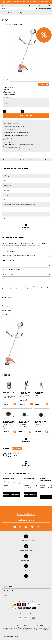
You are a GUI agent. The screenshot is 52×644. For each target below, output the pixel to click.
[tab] (6, 79)
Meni (20, 9)
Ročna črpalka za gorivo (12, 270)
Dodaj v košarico (26, 116)
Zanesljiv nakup (26, 570)
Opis (37, 160)
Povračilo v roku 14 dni (26, 560)
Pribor (45, 160)
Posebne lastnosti (26, 160)
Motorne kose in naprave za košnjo (13, 13)
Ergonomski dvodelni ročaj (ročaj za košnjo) (19, 256)
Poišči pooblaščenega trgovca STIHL (12, 148)
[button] (12, 142)
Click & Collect (26, 580)
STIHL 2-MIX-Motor (9, 251)
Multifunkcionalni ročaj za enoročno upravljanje (21, 265)
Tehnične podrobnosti (9, 160)
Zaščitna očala (9, 261)
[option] (26, 52)
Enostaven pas (8, 274)
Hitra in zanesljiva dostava (26, 550)
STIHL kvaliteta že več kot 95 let (26, 540)
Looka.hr (16, 637)
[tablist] (49, 5)
